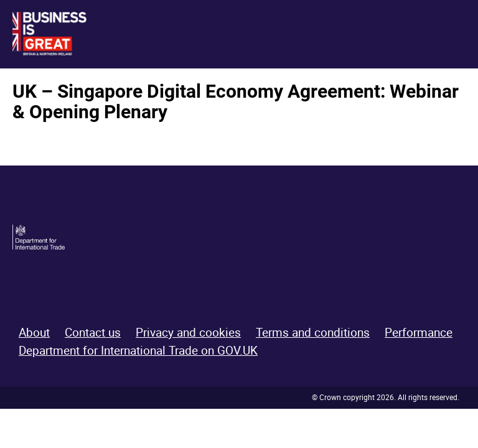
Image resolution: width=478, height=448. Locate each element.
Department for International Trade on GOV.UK (138, 350)
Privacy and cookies (188, 332)
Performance (419, 332)
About (34, 332)
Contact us (93, 332)
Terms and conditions (313, 332)
